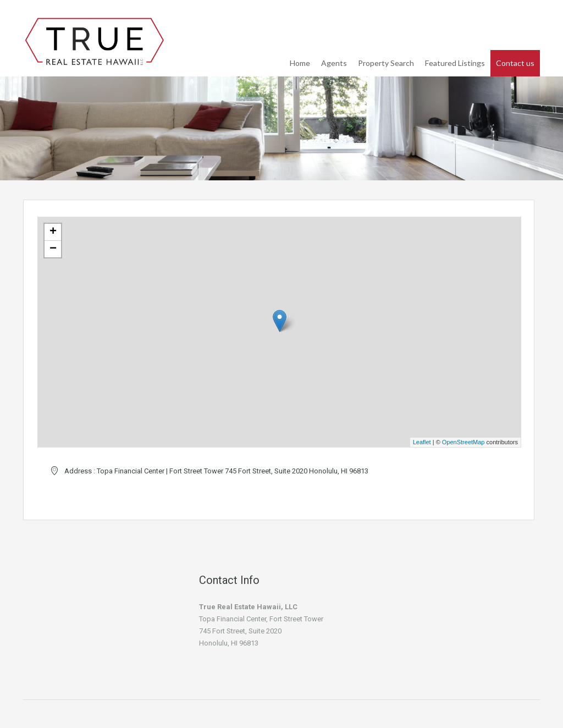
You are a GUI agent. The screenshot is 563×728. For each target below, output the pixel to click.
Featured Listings (455, 63)
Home (300, 63)
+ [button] (53, 232)
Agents (334, 63)
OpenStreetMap (463, 442)
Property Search (386, 63)
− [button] (53, 249)
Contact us (515, 63)
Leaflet (422, 442)
